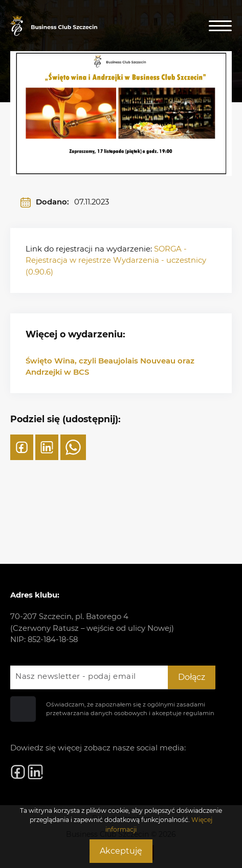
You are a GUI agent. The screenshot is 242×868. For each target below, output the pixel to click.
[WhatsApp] (73, 447)
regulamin (199, 713)
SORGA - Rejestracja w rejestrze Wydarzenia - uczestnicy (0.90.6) (116, 260)
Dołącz (192, 677)
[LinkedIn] (47, 447)
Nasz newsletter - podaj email (76, 676)
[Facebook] (22, 447)
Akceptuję (121, 851)
